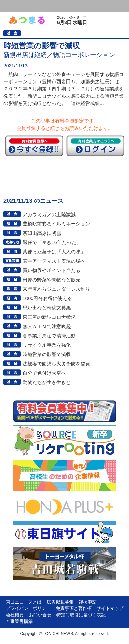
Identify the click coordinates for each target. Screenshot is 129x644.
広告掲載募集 (60, 602)
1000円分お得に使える (47, 298)
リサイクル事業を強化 (47, 345)
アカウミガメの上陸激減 (49, 214)
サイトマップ (110, 608)
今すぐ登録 (34, 146)
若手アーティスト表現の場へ (54, 261)
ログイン (19, 6)
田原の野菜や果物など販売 (52, 280)
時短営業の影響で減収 (47, 354)
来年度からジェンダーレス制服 (56, 289)
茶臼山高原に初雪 (42, 233)
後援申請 (88, 602)
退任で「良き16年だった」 (52, 242)
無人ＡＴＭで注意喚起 (47, 326)
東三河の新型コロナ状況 (49, 317)
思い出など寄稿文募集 (47, 308)
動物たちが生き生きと (47, 382)
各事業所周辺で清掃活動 (49, 336)
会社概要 (15, 615)
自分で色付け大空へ (44, 373)
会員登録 (53, 6)
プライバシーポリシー (28, 608)
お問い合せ (40, 615)
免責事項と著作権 (74, 608)
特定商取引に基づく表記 (81, 615)
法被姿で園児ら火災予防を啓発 (56, 364)
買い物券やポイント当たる (52, 270)
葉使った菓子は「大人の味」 (54, 252)
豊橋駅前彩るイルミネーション (56, 224)
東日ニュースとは (24, 602)
